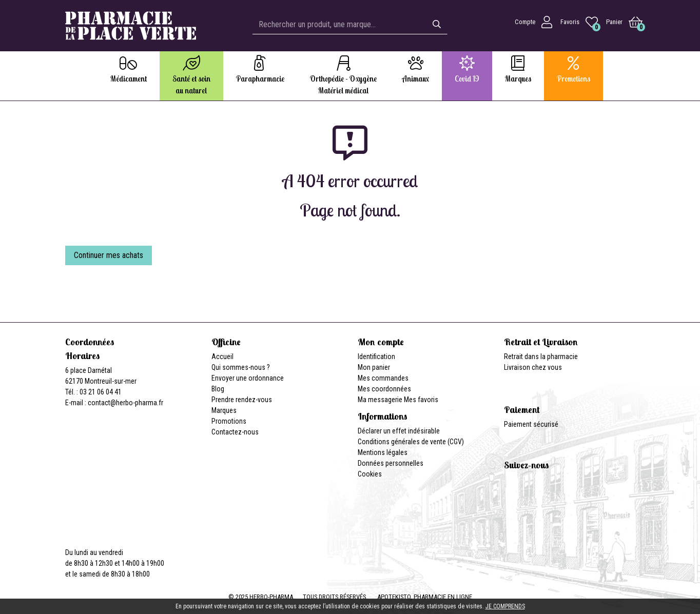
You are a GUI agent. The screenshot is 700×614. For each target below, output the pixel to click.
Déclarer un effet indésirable (399, 431)
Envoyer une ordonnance (248, 378)
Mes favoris (421, 400)
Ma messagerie (380, 400)
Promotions (229, 421)
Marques (224, 410)
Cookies (370, 474)
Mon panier (374, 367)
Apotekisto (425, 597)
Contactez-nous (235, 432)
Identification (376, 356)
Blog (218, 389)
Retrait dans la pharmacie (541, 356)
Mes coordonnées (384, 389)
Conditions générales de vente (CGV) (411, 442)
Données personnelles (391, 463)
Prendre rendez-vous (242, 400)
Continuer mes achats (109, 255)
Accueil (222, 356)
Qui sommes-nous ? (241, 367)
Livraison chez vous (533, 367)
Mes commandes (383, 378)
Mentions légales (383, 452)
